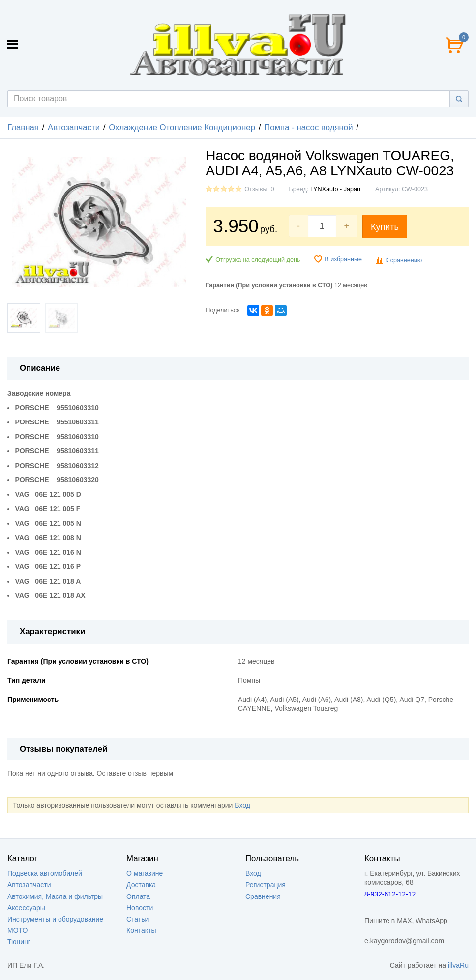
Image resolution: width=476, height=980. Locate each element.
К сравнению (403, 260)
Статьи (137, 919)
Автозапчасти (74, 127)
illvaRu (458, 965)
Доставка (141, 885)
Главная (23, 127)
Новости (140, 908)
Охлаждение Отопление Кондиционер (182, 127)
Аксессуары (26, 908)
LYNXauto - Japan (335, 189)
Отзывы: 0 (259, 189)
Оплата (138, 896)
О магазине (145, 873)
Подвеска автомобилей (45, 873)
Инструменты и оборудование (55, 919)
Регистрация (266, 885)
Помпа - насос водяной (308, 127)
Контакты (141, 930)
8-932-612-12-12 (390, 894)
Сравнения (263, 896)
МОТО (17, 930)
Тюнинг (19, 942)
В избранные (343, 259)
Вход (242, 805)
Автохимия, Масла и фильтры (55, 896)
